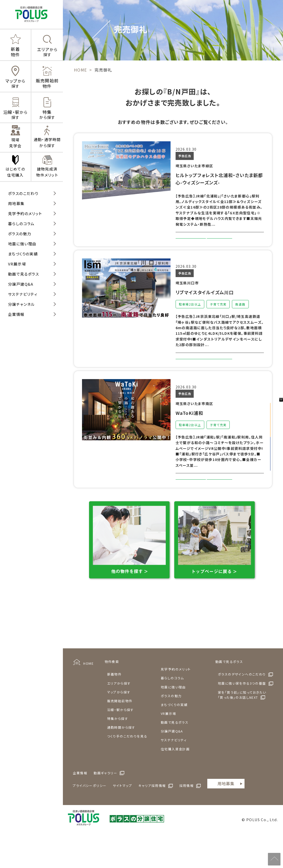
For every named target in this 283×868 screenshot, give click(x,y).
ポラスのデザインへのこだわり (242, 701)
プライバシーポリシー (90, 812)
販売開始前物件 (120, 728)
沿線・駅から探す (120, 737)
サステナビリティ (23, 294)
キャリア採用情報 (152, 812)
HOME (88, 690)
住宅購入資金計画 (175, 776)
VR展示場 (17, 264)
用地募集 (16, 203)
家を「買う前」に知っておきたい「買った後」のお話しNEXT (242, 722)
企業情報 (16, 314)
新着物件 (114, 701)
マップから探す (119, 719)
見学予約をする (277, 415)
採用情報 (187, 812)
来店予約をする (277, 459)
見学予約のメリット (25, 213)
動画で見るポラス (24, 274)
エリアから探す (119, 710)
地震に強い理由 (22, 244)
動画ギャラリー (105, 800)
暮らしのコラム (21, 224)
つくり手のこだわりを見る (127, 763)
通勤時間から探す (121, 754)
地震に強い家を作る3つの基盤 (242, 710)
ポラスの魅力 (20, 234)
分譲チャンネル (22, 304)
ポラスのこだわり (23, 193)
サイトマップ (123, 812)
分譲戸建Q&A (21, 284)
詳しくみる (204, 244)
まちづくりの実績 (23, 254)
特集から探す (118, 745)
